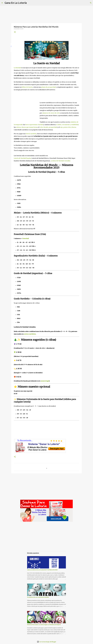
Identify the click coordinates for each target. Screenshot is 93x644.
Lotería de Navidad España (22, 158)
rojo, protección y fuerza (68, 127)
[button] (15, 32)
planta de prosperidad (48, 87)
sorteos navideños (30, 334)
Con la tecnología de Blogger (47, 642)
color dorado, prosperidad (48, 127)
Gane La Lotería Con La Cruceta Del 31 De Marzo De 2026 (42, 570)
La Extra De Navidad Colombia (61, 161)
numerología (45, 381)
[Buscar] (29, 3)
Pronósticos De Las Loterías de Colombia (38, 597)
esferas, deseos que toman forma (27, 127)
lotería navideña (31, 134)
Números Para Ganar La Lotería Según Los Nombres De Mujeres (44, 625)
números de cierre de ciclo (51, 113)
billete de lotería (27, 87)
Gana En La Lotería (16, 3)
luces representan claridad (34, 125)
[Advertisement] (27, 111)
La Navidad (17, 68)
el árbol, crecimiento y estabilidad (67, 125)
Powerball (26, 239)
